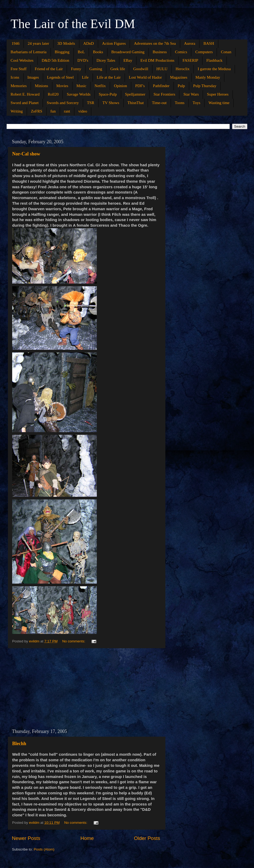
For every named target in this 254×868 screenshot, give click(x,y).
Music (81, 86)
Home (87, 838)
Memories (19, 86)
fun (53, 111)
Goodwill (141, 69)
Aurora (190, 43)
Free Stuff (19, 69)
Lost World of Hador (145, 77)
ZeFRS (37, 111)
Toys (196, 103)
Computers (204, 52)
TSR (91, 103)
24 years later (38, 43)
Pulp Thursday (205, 86)
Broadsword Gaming (128, 52)
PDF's (140, 86)
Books (98, 52)
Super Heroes (218, 94)
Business (160, 52)
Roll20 (53, 94)
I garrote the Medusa (214, 69)
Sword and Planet (25, 103)
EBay (128, 60)
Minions (42, 86)
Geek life (118, 69)
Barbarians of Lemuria (29, 52)
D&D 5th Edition (55, 60)
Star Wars (191, 94)
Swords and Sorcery (63, 103)
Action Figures (114, 43)
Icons (15, 77)
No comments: (74, 641)
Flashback (214, 60)
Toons (180, 103)
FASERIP (190, 60)
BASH (209, 43)
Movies (62, 86)
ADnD (89, 43)
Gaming (96, 69)
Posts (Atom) (44, 849)
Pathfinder (161, 86)
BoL (81, 52)
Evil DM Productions (157, 60)
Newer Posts (26, 838)
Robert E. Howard (25, 94)
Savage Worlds (79, 94)
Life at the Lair (109, 77)
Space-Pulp (108, 94)
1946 (16, 43)
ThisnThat (136, 103)
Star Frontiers (164, 94)
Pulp (182, 86)
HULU (162, 69)
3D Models (66, 43)
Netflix (100, 86)
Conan (226, 52)
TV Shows (111, 103)
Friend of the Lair (49, 69)
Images (33, 77)
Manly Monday (208, 77)
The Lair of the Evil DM (73, 24)
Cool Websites (22, 60)
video (83, 111)
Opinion (121, 86)
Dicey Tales (106, 60)
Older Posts (147, 838)
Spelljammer (135, 94)
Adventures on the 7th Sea (155, 43)
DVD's (83, 60)
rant (67, 111)
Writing (17, 111)
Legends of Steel (60, 77)
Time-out (159, 103)
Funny (76, 69)
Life (85, 77)
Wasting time (219, 103)
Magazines (179, 77)
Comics (181, 52)
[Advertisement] (86, 688)
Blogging (62, 52)
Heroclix (183, 69)
